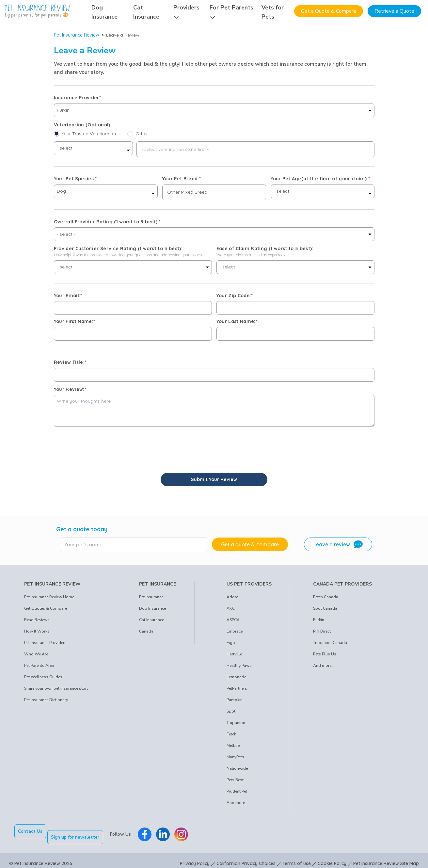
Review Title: (70, 362)
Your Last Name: (237, 321)
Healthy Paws (239, 666)
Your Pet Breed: (182, 179)
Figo (231, 643)
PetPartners (237, 688)
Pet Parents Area (39, 666)
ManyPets (235, 757)
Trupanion (236, 723)
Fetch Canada (326, 597)
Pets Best (235, 780)
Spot (231, 711)
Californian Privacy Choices (246, 858)
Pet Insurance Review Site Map (386, 858)
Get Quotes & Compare (46, 608)
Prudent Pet (237, 791)
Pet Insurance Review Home (49, 597)
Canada (146, 631)
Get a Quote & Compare (329, 11)
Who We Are (36, 654)
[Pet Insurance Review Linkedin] (169, 831)
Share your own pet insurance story (56, 688)
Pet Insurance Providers (45, 643)
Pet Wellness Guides (43, 677)
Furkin (319, 620)
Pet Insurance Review (77, 35)
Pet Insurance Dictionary (46, 700)
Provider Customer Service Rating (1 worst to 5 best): (118, 249)
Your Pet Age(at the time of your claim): (320, 179)
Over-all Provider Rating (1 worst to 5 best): (107, 222)
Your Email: (68, 296)
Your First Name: (75, 321)
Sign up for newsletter (81, 831)
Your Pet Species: (75, 179)
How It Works (37, 631)
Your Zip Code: (235, 296)
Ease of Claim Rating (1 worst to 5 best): (265, 249)
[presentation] (103, 446)
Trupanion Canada (330, 643)
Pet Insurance (151, 597)
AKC (231, 608)
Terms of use (297, 858)
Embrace (235, 631)
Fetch (231, 734)
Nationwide (237, 768)
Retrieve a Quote (394, 11)
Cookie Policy (332, 858)
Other (142, 134)
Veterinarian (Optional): (83, 125)
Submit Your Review (214, 479)
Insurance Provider (78, 98)
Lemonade (236, 677)
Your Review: (70, 389)
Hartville (234, 654)
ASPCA (233, 620)
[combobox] (255, 149)
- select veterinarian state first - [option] (175, 149)
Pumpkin (235, 700)
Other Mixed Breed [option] (187, 192)
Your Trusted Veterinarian (89, 134)
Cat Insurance (151, 620)
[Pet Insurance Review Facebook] (151, 831)
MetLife (233, 746)
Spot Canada (325, 608)
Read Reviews (37, 620)
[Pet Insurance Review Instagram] (187, 831)
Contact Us (30, 831)
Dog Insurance (152, 608)
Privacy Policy (195, 858)
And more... (237, 803)
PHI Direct (322, 631)
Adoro (233, 597)
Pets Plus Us (325, 654)
